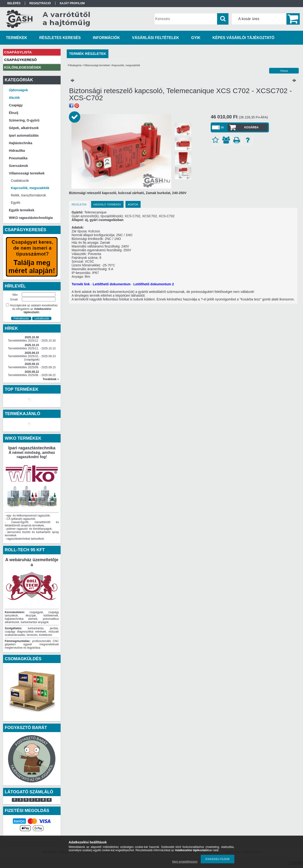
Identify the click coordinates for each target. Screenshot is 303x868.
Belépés (14, 3)
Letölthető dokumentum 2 (154, 284)
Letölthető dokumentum (112, 284)
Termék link (81, 284)
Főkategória (75, 65)
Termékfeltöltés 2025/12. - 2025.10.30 (32, 341)
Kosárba (252, 127)
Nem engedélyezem (185, 862)
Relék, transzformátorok (29, 195)
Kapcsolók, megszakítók (30, 188)
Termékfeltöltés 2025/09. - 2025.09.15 (32, 367)
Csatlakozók (20, 181)
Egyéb (16, 203)
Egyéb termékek (22, 210)
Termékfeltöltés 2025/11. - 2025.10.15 (32, 348)
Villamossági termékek (97, 65)
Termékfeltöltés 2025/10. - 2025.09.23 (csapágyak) (32, 358)
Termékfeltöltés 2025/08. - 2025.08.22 (32, 375)
